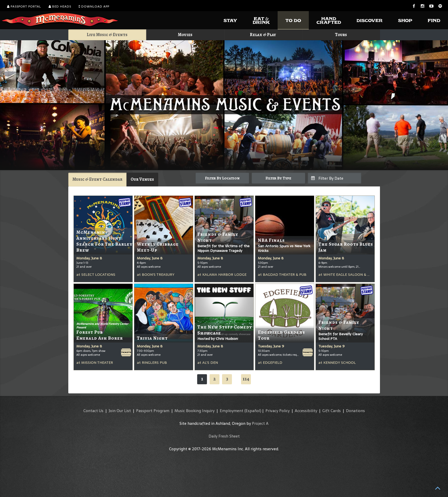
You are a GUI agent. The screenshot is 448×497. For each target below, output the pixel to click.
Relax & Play (263, 35)
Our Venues (142, 179)
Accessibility (306, 411)
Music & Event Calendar (97, 179)
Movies (185, 35)
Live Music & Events (107, 35)
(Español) (253, 411)
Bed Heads (60, 6)
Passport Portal (24, 6)
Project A (260, 423)
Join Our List (120, 411)
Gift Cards (332, 411)
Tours (341, 35)
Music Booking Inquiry (195, 411)
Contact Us (93, 411)
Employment (232, 411)
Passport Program (153, 411)
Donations (355, 411)
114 (246, 379)
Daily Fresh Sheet (224, 436)
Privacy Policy (278, 411)
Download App (94, 6)
